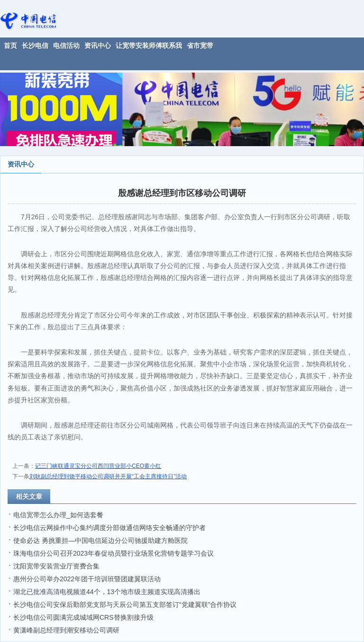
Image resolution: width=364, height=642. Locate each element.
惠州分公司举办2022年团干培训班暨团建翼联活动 (87, 579)
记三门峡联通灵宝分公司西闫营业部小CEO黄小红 (98, 466)
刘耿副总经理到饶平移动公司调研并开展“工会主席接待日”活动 (108, 476)
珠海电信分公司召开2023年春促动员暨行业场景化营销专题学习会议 (114, 553)
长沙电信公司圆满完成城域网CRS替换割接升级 (83, 617)
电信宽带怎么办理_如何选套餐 (58, 515)
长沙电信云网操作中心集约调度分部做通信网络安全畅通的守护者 (109, 528)
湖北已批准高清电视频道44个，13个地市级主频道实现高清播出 (107, 592)
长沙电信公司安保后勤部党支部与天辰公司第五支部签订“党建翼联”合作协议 (125, 605)
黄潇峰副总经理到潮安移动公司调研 (66, 630)
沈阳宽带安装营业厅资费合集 (56, 566)
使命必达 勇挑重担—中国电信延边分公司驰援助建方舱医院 (100, 540)
